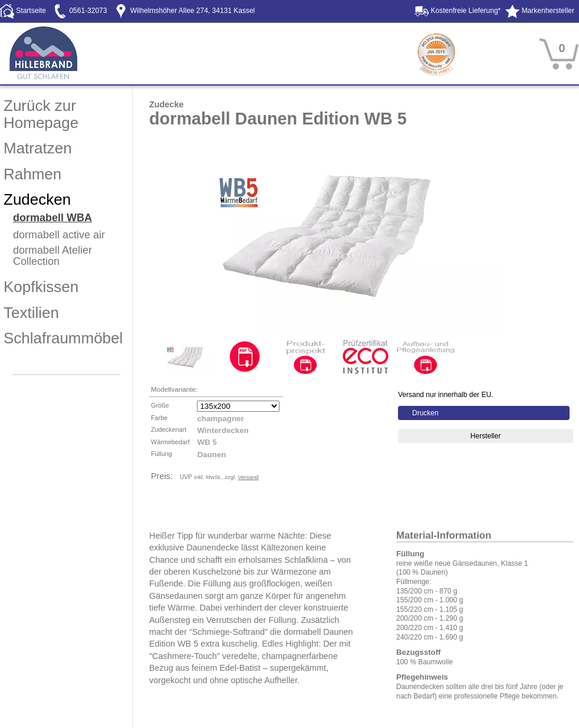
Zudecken (37, 199)
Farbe (159, 418)
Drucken (425, 413)
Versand (248, 477)
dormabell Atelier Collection (52, 256)
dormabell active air (59, 235)
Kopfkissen (41, 287)
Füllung (161, 454)
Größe (160, 405)
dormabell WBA (52, 218)
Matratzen (38, 148)
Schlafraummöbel (63, 338)
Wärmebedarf (170, 442)
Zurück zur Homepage (41, 114)
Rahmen (32, 174)
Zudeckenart (169, 429)
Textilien (31, 313)
